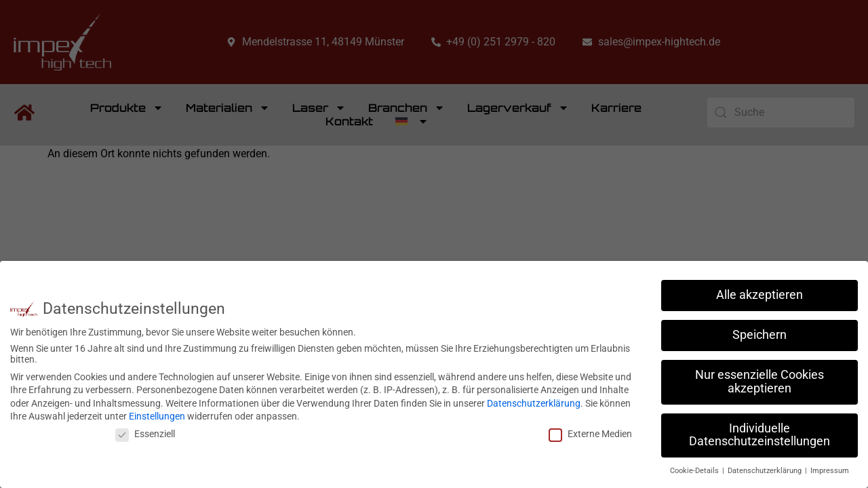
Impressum (830, 471)
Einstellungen (157, 416)
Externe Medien (590, 434)
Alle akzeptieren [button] (759, 295)
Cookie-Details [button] (695, 471)
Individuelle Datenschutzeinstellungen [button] (759, 435)
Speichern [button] (759, 335)
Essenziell (145, 434)
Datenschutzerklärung (534, 403)
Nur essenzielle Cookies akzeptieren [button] (759, 382)
